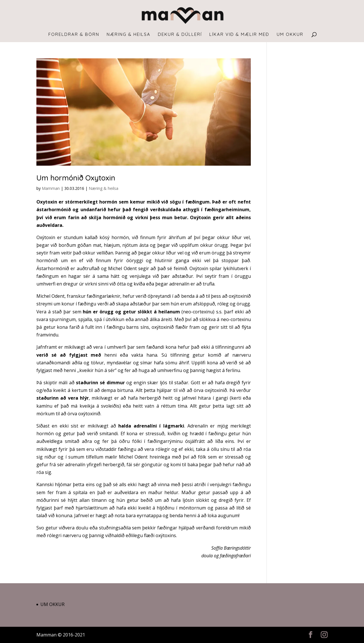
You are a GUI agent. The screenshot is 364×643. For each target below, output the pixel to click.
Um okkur (290, 35)
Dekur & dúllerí (180, 35)
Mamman (51, 188)
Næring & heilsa (129, 35)
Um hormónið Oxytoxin (76, 178)
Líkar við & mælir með (239, 35)
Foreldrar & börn (74, 35)
